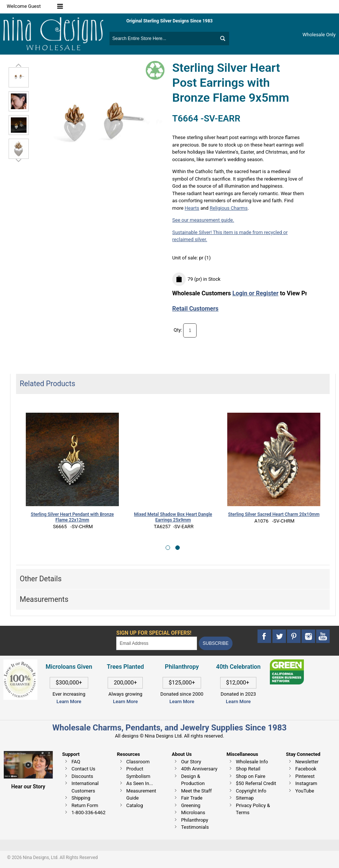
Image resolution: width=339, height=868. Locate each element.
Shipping (81, 798)
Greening (191, 805)
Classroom (138, 762)
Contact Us (83, 769)
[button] (168, 548)
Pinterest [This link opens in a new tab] (305, 776)
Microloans (193, 812)
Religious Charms (229, 208)
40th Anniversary (199, 769)
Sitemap (245, 798)
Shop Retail (248, 769)
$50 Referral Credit (256, 783)
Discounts (82, 776)
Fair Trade (192, 798)
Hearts (192, 208)
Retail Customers (195, 309)
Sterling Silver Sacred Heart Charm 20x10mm (274, 514)
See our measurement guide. (203, 220)
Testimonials (195, 827)
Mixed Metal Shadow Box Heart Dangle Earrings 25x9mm (173, 517)
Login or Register (255, 293)
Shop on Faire (251, 776)
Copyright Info (251, 791)
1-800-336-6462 (88, 812)
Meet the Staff (196, 791)
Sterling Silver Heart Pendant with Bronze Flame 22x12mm (72, 517)
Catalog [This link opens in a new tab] (135, 805)
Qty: (178, 330)
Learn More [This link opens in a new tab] (125, 701)
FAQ (76, 762)
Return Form (85, 805)
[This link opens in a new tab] (287, 663)
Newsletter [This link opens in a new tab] (307, 762)
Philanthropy (194, 820)
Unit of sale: (186, 258)
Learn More (69, 701)
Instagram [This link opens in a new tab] (306, 783)
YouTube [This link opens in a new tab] (305, 791)
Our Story (191, 762)
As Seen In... (140, 783)
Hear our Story (28, 787)
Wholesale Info (252, 762)
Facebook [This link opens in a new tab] (306, 769)
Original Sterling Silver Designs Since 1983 (169, 21)
